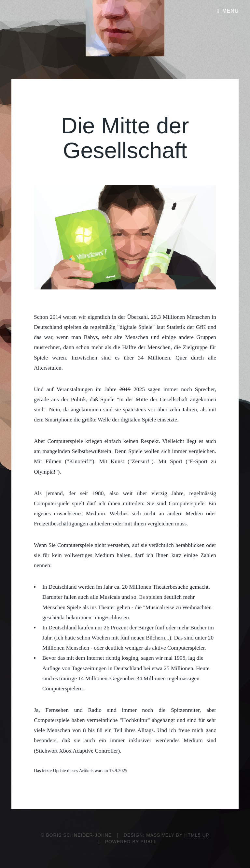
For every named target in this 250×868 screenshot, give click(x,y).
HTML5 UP (197, 835)
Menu (231, 11)
